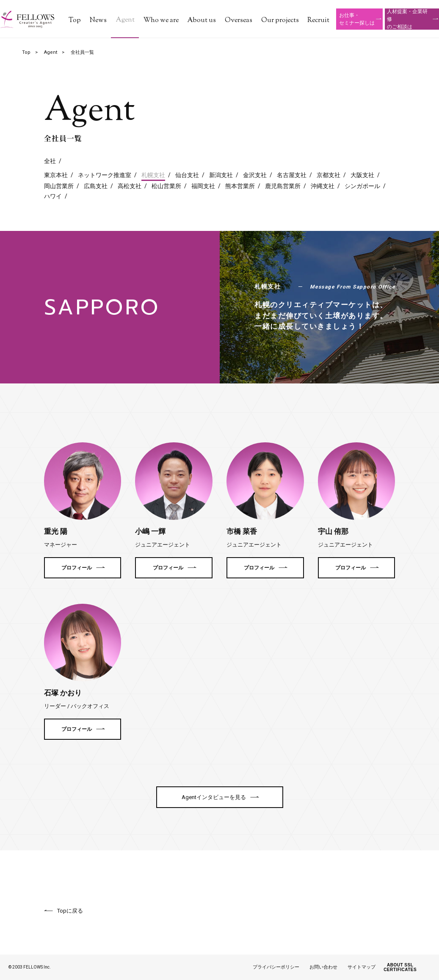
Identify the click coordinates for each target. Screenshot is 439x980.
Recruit (318, 21)
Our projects (280, 21)
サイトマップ (362, 967)
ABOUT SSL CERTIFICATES (400, 967)
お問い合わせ (323, 967)
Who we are (161, 21)
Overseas (239, 21)
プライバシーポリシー (276, 967)
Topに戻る (70, 911)
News (98, 21)
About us (202, 21)
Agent (125, 20)
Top (75, 21)
